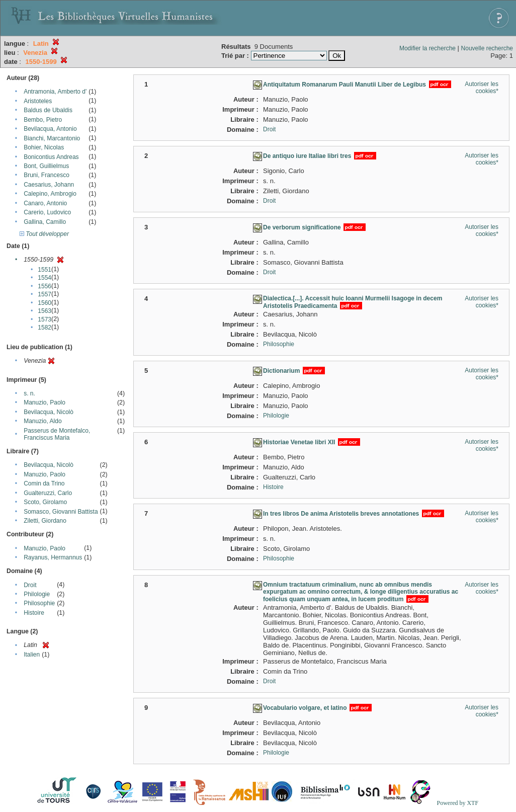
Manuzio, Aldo (42, 421)
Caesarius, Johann (49, 185)
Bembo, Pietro (43, 120)
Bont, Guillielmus (46, 166)
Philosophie (39, 603)
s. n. (29, 393)
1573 (45, 319)
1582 (45, 328)
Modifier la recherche (427, 48)
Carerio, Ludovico (47, 212)
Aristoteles (38, 101)
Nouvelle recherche (487, 48)
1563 (45, 311)
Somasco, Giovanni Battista (61, 512)
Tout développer (44, 234)
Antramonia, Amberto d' (55, 92)
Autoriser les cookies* (482, 88)
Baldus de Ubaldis (48, 110)
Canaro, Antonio (45, 203)
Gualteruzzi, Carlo (48, 493)
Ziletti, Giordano (45, 521)
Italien (32, 655)
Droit (30, 585)
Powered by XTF (457, 803)
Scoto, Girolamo (45, 502)
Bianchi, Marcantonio (52, 138)
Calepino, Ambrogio (50, 194)
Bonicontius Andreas (51, 157)
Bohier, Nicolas (44, 147)
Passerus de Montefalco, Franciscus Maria (57, 434)
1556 (45, 286)
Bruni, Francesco (47, 175)
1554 (45, 278)
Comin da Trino (44, 483)
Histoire (34, 613)
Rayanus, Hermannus (53, 557)
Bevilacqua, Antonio (50, 129)
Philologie (37, 594)
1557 (45, 294)
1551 (45, 270)
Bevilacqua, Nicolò (49, 412)
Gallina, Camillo (45, 222)
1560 (45, 303)
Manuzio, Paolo (45, 402)
